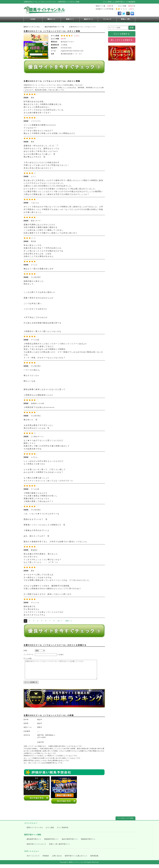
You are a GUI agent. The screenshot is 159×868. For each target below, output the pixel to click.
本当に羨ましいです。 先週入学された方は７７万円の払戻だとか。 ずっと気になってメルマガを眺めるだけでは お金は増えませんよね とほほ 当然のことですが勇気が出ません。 (43, 251)
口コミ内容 (28, 659)
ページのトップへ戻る (125, 822)
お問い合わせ (57, 860)
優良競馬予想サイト (34, 843)
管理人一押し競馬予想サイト (60, 848)
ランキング (107, 19)
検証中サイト (89, 19)
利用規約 (46, 860)
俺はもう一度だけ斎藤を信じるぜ (39, 269)
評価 (25, 651)
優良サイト (51, 19)
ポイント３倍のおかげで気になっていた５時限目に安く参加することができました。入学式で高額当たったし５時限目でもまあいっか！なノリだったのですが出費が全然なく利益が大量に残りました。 (63, 209)
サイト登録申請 (63, 831)
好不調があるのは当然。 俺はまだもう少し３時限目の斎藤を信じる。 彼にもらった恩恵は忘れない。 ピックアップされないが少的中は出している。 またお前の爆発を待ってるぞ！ (44, 107)
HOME (33, 19)
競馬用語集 (94, 860)
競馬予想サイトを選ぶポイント (76, 860)
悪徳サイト (70, 19)
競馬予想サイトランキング (36, 848)
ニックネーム (28, 654)
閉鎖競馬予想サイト (88, 843)
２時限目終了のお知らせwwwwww (39, 407)
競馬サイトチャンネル (35, 831)
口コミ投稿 (50, 831)
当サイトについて (33, 860)
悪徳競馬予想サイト (51, 843)
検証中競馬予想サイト (70, 843)
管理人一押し (126, 19)
